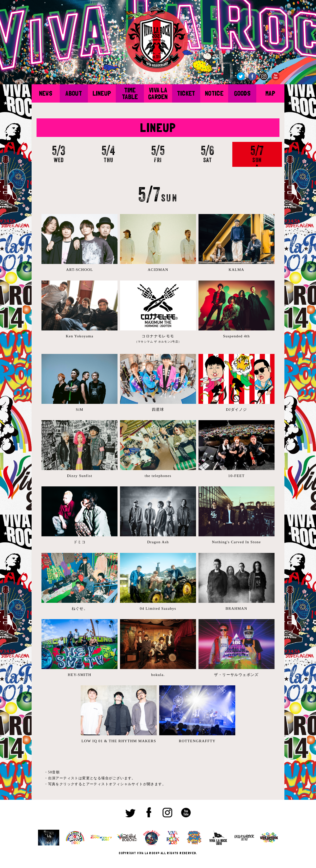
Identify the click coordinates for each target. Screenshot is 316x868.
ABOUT (74, 93)
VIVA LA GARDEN (158, 93)
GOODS (242, 93)
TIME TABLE (130, 93)
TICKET (186, 93)
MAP (270, 93)
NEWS (46, 93)
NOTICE (214, 93)
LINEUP (102, 93)
